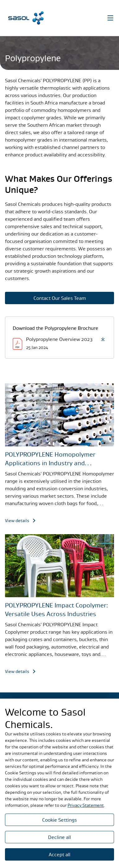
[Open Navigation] (110, 18)
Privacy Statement (86, 805)
